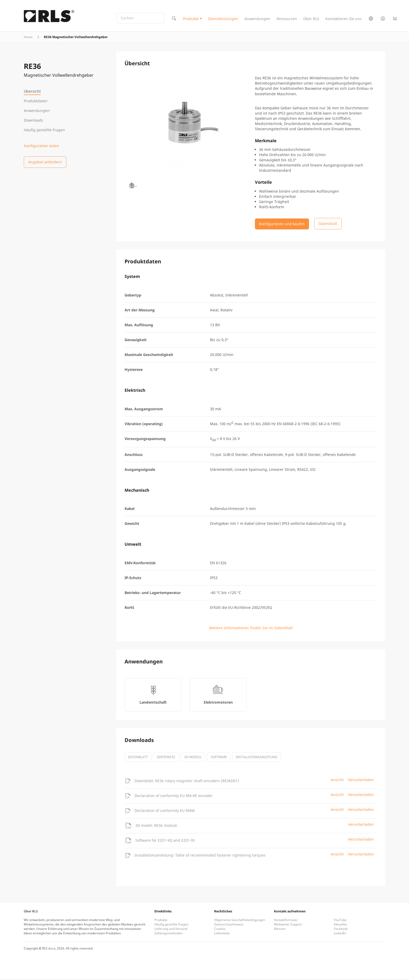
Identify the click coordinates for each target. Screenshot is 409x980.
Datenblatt (138, 758)
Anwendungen (257, 19)
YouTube (340, 921)
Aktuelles (340, 925)
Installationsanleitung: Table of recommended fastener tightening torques (200, 856)
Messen (280, 930)
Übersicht (32, 91)
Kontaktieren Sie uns (344, 19)
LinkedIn (340, 934)
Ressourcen (287, 19)
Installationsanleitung (257, 758)
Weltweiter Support (288, 925)
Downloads (33, 120)
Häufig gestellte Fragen (44, 130)
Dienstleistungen (223, 19)
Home (28, 38)
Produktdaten (36, 101)
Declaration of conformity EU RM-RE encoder (174, 797)
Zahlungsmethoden (168, 934)
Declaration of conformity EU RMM (165, 812)
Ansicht (337, 781)
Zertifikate (166, 758)
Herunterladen (361, 781)
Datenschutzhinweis (229, 925)
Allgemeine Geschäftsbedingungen (240, 921)
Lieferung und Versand (171, 930)
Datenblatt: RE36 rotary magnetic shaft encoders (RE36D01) (187, 782)
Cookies (220, 930)
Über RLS (311, 19)
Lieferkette (222, 934)
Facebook (341, 930)
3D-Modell (193, 758)
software (219, 758)
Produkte (191, 19)
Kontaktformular (286, 921)
